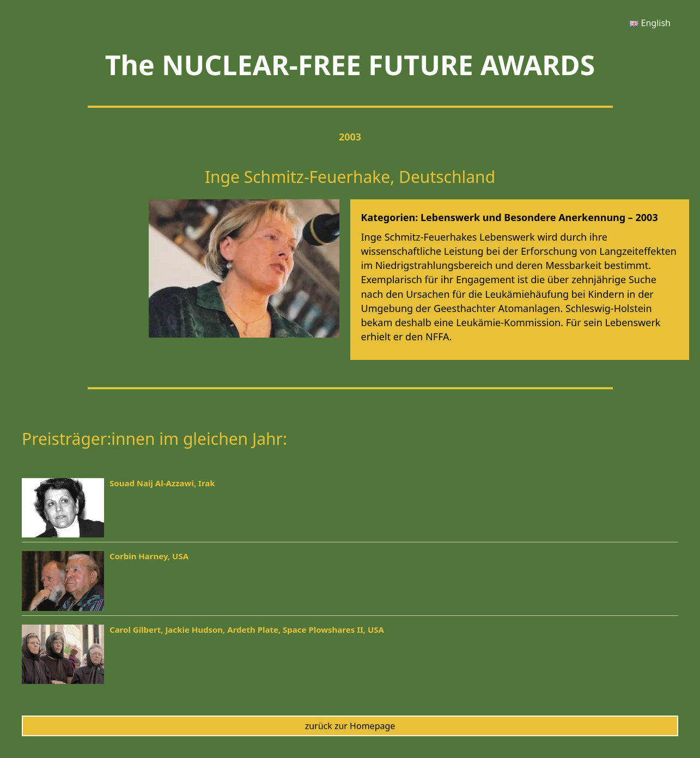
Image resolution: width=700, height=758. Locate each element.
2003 (350, 137)
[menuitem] (650, 23)
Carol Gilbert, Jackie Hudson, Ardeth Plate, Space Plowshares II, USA (247, 629)
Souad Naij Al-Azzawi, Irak (162, 483)
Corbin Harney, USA (149, 556)
